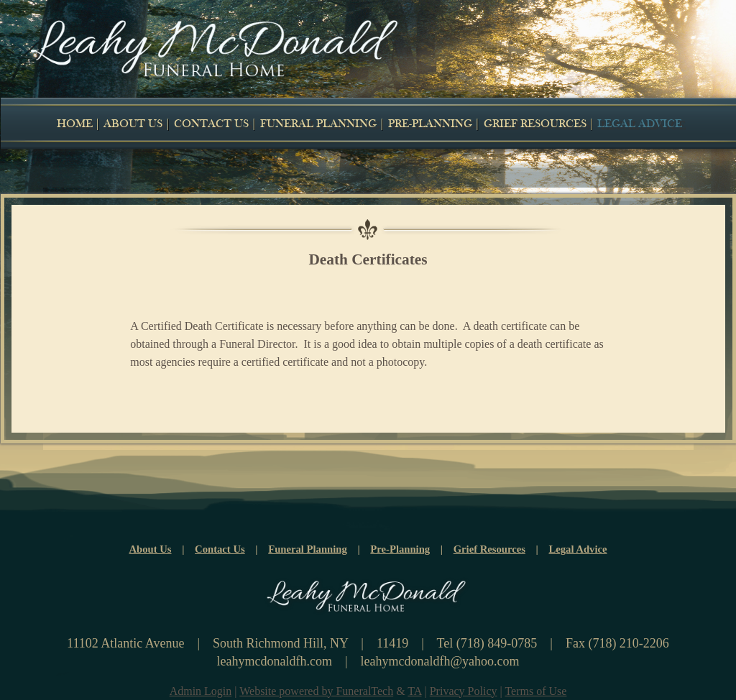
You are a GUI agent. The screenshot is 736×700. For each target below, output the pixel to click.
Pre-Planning (400, 549)
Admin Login (201, 691)
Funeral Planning (308, 549)
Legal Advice (578, 549)
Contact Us (220, 549)
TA (414, 691)
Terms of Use (535, 691)
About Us (150, 549)
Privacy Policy (464, 691)
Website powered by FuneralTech (316, 691)
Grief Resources (489, 549)
